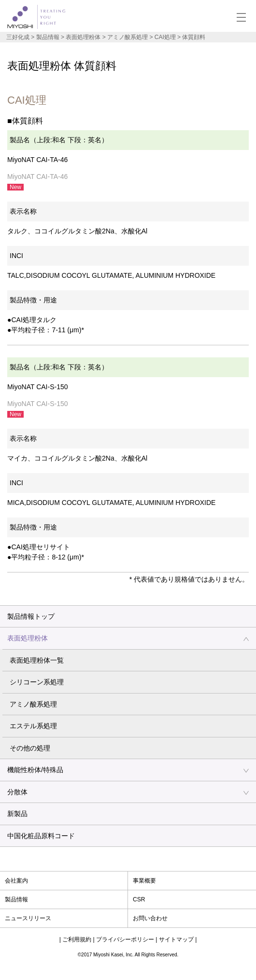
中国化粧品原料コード (41, 836)
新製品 (17, 814)
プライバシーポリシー (125, 939)
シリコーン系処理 (37, 682)
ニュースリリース (28, 918)
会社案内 (16, 881)
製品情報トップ (31, 616)
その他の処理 (30, 748)
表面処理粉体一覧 (37, 660)
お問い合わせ (150, 918)
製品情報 (48, 37)
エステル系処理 (33, 726)
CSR (139, 899)
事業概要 (144, 881)
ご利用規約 (77, 939)
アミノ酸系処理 (33, 704)
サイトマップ (176, 939)
